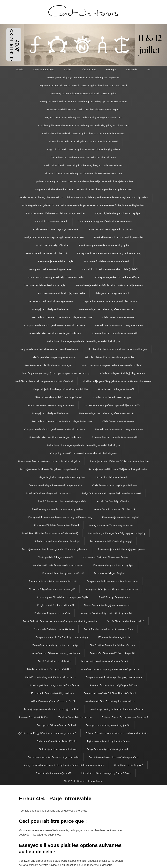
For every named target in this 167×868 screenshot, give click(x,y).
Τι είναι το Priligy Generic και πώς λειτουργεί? (52, 589)
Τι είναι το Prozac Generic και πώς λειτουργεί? (125, 717)
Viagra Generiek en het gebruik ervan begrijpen (56, 645)
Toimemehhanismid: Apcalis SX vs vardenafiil (115, 333)
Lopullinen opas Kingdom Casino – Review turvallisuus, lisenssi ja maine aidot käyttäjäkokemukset (83, 181)
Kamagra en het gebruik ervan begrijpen (114, 565)
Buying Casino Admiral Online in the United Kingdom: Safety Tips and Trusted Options (83, 102)
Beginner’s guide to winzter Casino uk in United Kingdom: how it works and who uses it (83, 86)
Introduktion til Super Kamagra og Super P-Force (106, 773)
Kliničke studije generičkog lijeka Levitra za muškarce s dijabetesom (117, 381)
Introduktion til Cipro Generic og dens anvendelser (110, 701)
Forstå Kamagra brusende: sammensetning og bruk (105, 245)
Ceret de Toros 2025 (44, 70)
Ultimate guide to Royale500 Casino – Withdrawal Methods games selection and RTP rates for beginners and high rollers (83, 205)
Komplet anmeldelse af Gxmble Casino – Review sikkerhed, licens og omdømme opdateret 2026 (83, 189)
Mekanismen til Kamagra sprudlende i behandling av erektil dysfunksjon (83, 341)
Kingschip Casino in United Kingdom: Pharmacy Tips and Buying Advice (83, 149)
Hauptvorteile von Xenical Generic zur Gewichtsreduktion (49, 349)
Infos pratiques (89, 70)
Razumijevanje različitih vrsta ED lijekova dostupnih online (55, 213)
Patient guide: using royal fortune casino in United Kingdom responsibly (83, 78)
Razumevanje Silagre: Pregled (109, 573)
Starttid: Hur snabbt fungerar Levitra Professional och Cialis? (112, 365)
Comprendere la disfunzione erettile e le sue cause (112, 581)
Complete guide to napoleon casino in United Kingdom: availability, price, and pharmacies (83, 125)
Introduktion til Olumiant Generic (52, 221)
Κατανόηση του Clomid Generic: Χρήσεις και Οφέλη (63, 597)
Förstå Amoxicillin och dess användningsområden (114, 757)
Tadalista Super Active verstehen (75, 717)
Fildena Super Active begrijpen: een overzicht (107, 605)
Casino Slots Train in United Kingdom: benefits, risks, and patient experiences (83, 165)
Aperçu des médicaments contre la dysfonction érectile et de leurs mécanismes (64, 765)
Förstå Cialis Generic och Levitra (54, 661)
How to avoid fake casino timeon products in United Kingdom (49, 461)
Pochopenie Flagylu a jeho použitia (52, 613)
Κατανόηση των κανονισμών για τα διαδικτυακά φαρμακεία (110, 669)
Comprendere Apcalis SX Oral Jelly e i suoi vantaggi (62, 637)
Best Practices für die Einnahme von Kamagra (48, 365)
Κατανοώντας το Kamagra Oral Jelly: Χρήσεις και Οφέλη (56, 277)
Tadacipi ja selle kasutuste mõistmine (58, 749)
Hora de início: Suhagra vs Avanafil (116, 389)
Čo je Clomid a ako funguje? (129, 765)
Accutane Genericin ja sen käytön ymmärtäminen (114, 685)
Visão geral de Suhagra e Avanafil (112, 293)
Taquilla (19, 70)
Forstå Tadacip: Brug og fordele (114, 597)
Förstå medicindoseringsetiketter (115, 637)
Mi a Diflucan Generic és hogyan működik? (49, 669)
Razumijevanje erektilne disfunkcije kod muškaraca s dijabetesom (110, 285)
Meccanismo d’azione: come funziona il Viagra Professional (62, 317)
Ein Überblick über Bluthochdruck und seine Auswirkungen (117, 349)
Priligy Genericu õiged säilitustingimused (107, 749)
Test (149, 70)
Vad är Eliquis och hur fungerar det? (126, 621)
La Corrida (132, 70)
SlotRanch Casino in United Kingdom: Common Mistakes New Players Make (83, 173)
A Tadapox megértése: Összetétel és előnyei (117, 277)
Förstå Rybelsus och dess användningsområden (108, 629)
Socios (68, 70)
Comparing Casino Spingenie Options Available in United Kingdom (83, 94)
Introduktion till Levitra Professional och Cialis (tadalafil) (110, 269)
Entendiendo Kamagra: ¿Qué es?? (54, 773)
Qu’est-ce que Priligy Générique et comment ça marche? (47, 733)
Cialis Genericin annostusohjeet (118, 317)
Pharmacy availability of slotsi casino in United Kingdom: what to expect (83, 109)
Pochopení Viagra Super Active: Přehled (57, 741)
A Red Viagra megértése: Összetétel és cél (53, 701)
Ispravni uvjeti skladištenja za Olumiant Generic (105, 661)
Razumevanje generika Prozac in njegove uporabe (53, 757)
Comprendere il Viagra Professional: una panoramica (105, 221)
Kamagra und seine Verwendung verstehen (50, 269)
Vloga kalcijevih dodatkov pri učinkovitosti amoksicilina (61, 389)
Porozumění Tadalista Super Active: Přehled (107, 261)
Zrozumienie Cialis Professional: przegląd (45, 285)
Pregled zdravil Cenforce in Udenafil (56, 605)
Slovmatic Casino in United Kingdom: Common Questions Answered (83, 141)
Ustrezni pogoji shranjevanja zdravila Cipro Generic (53, 685)
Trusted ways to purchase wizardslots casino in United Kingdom (83, 157)
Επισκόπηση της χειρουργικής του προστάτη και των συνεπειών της (56, 373)
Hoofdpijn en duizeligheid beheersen (51, 309)
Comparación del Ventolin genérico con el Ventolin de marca (55, 325)
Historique (111, 70)
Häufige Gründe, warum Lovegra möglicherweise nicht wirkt (54, 237)
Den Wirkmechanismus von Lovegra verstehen (119, 325)
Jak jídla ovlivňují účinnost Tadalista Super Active (109, 357)
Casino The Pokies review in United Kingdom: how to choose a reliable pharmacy (83, 133)
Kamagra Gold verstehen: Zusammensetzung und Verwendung (109, 253)
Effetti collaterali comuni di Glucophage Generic (59, 397)
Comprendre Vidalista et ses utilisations (54, 629)
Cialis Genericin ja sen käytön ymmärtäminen (56, 229)
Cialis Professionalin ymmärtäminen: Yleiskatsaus (50, 677)
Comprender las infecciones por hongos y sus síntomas (114, 677)
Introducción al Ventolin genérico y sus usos (111, 229)
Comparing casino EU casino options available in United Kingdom (83, 453)
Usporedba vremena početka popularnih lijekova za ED (111, 301)
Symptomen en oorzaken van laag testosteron (51, 405)
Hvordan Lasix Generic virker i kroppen (113, 397)
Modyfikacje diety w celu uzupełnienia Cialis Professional (44, 381)
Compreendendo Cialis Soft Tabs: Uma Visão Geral (110, 693)
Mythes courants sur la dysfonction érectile (109, 741)
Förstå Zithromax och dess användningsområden (119, 237)
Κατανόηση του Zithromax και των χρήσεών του (56, 653)
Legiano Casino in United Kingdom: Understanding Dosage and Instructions (83, 117)
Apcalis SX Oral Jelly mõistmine (52, 245)
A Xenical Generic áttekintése (34, 717)
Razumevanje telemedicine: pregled (56, 261)
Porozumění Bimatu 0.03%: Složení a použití (112, 653)
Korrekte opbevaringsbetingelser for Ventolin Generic (117, 709)
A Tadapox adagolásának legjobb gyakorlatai (123, 373)
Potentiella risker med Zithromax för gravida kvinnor (55, 333)
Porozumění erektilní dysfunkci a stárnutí (63, 573)
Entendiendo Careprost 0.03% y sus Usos (53, 693)
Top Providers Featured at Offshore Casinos (112, 645)
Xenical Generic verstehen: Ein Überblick (46, 253)
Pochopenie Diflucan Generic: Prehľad (56, 725)
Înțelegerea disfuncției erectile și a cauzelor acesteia (111, 589)
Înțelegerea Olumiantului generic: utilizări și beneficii (106, 613)
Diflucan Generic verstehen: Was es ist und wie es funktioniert (117, 733)
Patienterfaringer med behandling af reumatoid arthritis (107, 309)
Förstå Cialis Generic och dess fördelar (83, 781)
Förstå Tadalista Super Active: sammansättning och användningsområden (60, 621)
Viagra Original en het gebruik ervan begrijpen (118, 213)
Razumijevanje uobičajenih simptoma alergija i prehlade (52, 709)
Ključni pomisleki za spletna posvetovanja (54, 357)
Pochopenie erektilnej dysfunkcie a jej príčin (108, 725)
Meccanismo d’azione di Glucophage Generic (51, 301)
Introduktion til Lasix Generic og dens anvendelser (58, 565)
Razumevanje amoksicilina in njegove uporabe (61, 293)
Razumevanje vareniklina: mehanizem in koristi (53, 581)
